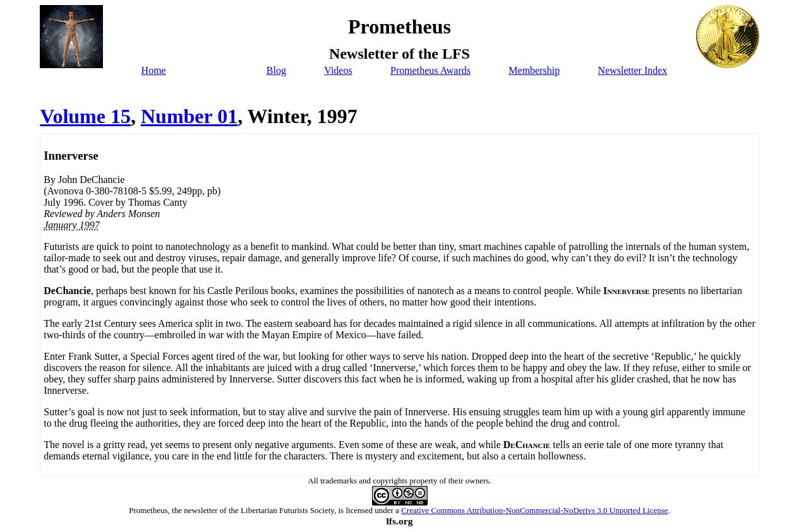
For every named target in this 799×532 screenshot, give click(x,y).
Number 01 (189, 116)
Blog (276, 70)
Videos (338, 70)
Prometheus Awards (430, 70)
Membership (534, 70)
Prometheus (148, 510)
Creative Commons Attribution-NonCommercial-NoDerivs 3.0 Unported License (534, 510)
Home (154, 70)
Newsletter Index (633, 70)
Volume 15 (85, 116)
